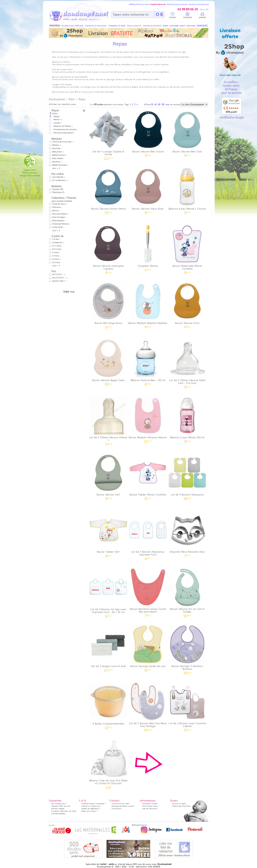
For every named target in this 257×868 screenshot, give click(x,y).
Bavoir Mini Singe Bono (108, 304)
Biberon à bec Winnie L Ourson (187, 190)
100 (163, 104)
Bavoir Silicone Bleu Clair (187, 133)
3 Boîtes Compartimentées (108, 705)
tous (168, 104)
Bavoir (57, 120)
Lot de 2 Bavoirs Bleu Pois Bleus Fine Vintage (148, 706)
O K (159, 15)
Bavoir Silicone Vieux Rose (148, 190)
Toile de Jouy (59, 204)
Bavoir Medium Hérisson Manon (148, 419)
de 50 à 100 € (60, 281)
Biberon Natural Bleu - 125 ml (148, 362)
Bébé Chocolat (59, 165)
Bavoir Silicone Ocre (187, 304)
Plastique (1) (58, 192)
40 (156, 104)
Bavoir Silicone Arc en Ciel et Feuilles (187, 592)
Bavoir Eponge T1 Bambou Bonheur (187, 649)
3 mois (56, 252)
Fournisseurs (117, 809)
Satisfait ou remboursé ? (91, 806)
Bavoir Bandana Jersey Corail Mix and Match (148, 592)
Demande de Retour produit (123, 806)
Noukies (56, 148)
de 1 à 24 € (59, 274)
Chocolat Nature (60, 224)
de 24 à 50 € (60, 278)
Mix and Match (60, 214)
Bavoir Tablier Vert (108, 533)
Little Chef (57, 227)
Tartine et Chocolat (62, 142)
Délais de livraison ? (90, 811)
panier (203, 16)
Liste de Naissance (150, 809)
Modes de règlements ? (91, 809)
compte (187, 16)
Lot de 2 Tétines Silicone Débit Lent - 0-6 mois (187, 363)
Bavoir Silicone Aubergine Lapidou (108, 249)
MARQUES (202, 26)
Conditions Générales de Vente (64, 811)
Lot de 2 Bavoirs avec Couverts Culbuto (187, 706)
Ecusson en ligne (179, 804)
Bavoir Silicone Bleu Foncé (148, 133)
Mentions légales (58, 809)
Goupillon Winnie (148, 247)
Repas (82, 99)
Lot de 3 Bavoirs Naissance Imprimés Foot (148, 535)
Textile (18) (58, 189)
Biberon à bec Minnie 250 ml (187, 419)
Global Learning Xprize (181, 806)
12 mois (56, 262)
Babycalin (57, 152)
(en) (64, 814)
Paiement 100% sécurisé (61, 806)
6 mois (56, 259)
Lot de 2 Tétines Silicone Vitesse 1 (108, 420)
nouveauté (58, 177)
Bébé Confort (59, 155)
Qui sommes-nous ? (59, 804)
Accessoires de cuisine (65, 129)
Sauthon (56, 162)
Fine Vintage (58, 217)
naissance (57, 243)
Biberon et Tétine (62, 126)
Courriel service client (120, 804)
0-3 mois (57, 246)
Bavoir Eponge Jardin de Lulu (148, 648)
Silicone (56, 207)
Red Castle (57, 158)
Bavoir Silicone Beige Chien (108, 362)
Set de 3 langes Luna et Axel (108, 648)
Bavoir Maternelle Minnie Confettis (187, 249)
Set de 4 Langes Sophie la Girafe (108, 134)
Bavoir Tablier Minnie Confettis (148, 476)
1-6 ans (56, 239)
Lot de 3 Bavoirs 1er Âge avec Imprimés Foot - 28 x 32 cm (108, 592)
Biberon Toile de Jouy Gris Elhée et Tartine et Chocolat (108, 763)
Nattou (56, 145)
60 (159, 104)
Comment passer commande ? (94, 804)
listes (173, 16)
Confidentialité (57, 814)
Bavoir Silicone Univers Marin (108, 190)
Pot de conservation (64, 133)
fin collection (59, 180)
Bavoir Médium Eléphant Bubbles (148, 304)
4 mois (56, 256)
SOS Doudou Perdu (150, 806)
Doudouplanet (57, 99)
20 (152, 104)
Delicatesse (58, 221)
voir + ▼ (56, 168)
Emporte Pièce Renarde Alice (187, 533)
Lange (57, 123)
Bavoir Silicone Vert (108, 476)
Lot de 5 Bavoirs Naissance (187, 476)
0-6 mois (57, 249)
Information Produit (150, 804)
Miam (72, 99)
